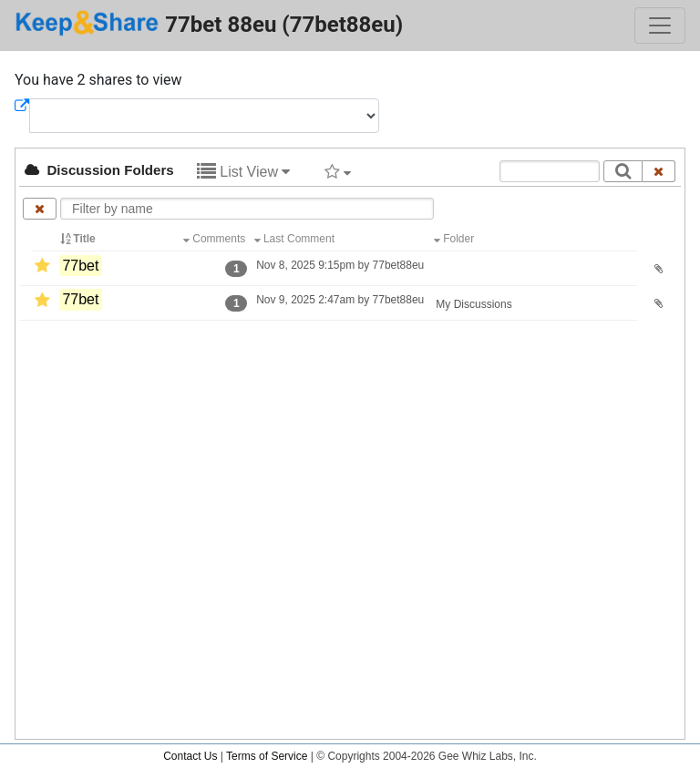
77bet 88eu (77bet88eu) (209, 23)
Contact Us (190, 756)
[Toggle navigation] (660, 26)
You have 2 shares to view (98, 80)
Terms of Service (267, 756)
